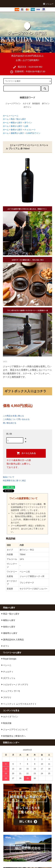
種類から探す (16, 123)
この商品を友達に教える (13, 416)
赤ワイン (46, 104)
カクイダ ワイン (9, 716)
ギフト (5, 646)
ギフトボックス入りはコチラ (25, 391)
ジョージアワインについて (14, 729)
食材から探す (16, 126)
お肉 (26, 126)
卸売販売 (36, 104)
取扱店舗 (6, 723)
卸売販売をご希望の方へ (13, 736)
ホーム (6, 116)
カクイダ (27, 104)
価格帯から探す (17, 133)
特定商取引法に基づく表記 (14, 481)
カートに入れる (26, 453)
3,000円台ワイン (33, 133)
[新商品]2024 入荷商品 (12, 639)
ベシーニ (15, 116)
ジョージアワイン (13, 104)
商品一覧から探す (18, 119)
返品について (9, 477)
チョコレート (30, 130)
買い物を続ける (10, 423)
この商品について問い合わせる (16, 419)
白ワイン (28, 107)
